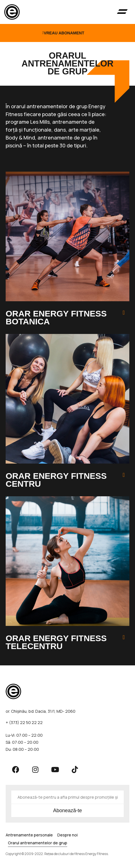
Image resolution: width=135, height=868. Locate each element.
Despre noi (67, 835)
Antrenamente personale (29, 835)
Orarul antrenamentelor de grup (38, 843)
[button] (122, 12)
